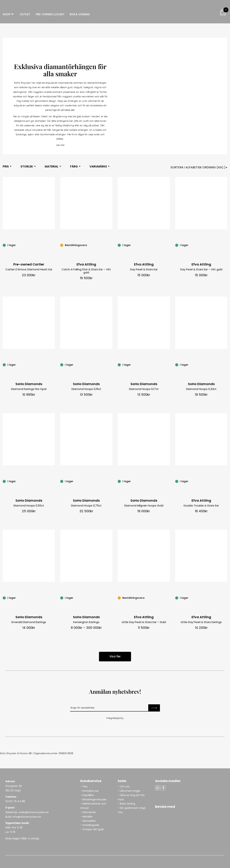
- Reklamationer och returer (93, 806)
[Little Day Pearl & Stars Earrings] (225, 598)
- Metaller (86, 817)
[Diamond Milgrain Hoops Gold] (168, 481)
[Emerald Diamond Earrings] (53, 598)
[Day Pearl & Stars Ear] (168, 245)
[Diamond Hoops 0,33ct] (225, 365)
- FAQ (84, 787)
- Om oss (124, 787)
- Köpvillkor (87, 795)
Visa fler (115, 656)
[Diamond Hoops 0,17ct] (168, 365)
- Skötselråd (88, 821)
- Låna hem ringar (129, 791)
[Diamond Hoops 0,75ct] (110, 481)
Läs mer (60, 145)
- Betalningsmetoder (93, 799)
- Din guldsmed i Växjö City (132, 810)
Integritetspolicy (115, 718)
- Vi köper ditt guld (92, 829)
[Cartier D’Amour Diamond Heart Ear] (53, 245)
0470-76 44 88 (15, 801)
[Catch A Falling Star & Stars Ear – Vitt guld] (110, 245)
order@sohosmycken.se (34, 812)
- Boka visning (126, 804)
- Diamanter (88, 812)
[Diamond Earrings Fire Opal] (53, 365)
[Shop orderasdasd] (199, 168)
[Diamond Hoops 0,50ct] (53, 481)
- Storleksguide (90, 825)
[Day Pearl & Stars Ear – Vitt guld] (225, 245)
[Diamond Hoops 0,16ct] (110, 365)
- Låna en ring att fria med (131, 797)
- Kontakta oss (89, 791)
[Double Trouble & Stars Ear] (225, 481)
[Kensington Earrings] (110, 598)
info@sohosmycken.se (27, 817)
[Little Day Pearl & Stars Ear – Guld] (168, 598)
